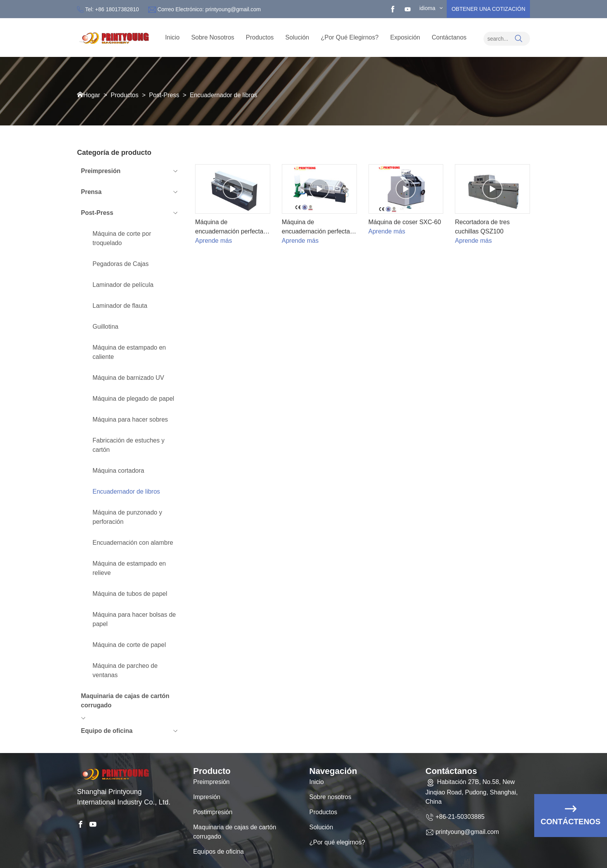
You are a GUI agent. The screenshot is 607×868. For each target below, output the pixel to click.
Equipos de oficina (219, 861)
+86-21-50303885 (460, 826)
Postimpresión (213, 821)
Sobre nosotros (330, 806)
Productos (260, 37)
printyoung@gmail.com (233, 9)
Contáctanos (449, 37)
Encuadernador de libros (223, 95)
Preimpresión (211, 791)
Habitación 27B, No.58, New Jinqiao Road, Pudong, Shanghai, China (472, 801)
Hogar (92, 95)
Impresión (207, 806)
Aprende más (213, 241)
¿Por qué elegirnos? (349, 37)
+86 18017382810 (117, 9)
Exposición (405, 37)
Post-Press (164, 95)
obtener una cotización (488, 9)
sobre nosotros (213, 37)
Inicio (172, 37)
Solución (297, 37)
